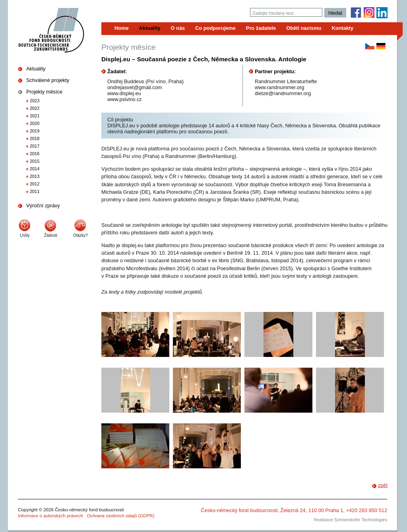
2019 (35, 131)
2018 (35, 138)
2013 (35, 176)
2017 (35, 146)
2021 (35, 116)
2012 (35, 184)
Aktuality (36, 69)
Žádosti (51, 235)
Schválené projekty (48, 80)
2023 (35, 101)
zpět (383, 485)
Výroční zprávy (43, 206)
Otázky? (80, 235)
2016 (35, 154)
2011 (35, 191)
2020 (35, 123)
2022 (35, 108)
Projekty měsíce (44, 92)
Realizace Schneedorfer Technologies (351, 520)
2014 (35, 169)
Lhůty (25, 235)
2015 (35, 161)
